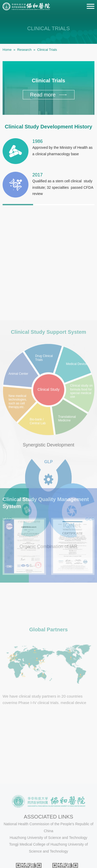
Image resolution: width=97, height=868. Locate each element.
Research (24, 50)
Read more (48, 96)
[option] (48, 174)
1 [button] (18, 207)
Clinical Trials (47, 50)
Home (7, 50)
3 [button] (79, 207)
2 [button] (48, 207)
